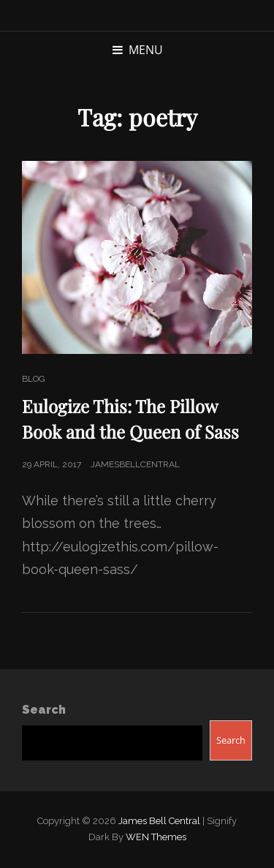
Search (44, 710)
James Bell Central (159, 821)
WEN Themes (156, 837)
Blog (34, 379)
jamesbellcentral (135, 464)
